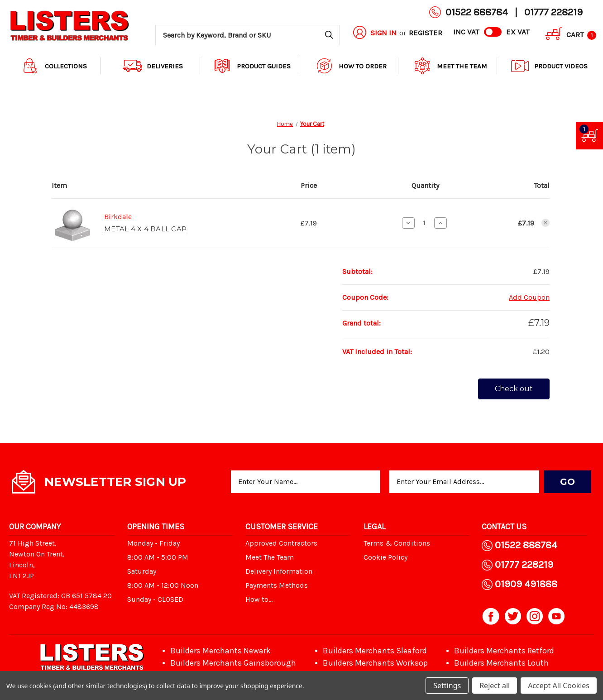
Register (426, 33)
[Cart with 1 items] (567, 35)
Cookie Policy (385, 557)
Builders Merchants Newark (220, 651)
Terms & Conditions (397, 543)
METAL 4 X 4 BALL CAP (145, 229)
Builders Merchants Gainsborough (233, 663)
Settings (447, 686)
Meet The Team (450, 66)
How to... (259, 599)
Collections (54, 66)
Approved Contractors (281, 543)
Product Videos (549, 66)
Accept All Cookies (559, 686)
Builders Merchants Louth (501, 663)
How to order (351, 66)
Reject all (495, 686)
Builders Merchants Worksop (375, 663)
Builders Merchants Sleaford (375, 651)
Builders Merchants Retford (504, 651)
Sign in (383, 33)
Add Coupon (529, 297)
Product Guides (252, 66)
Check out (514, 389)
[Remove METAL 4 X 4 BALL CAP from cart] (546, 223)
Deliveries (153, 66)
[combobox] (247, 35)
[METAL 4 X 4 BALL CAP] (424, 223)
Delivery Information (279, 571)
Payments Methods (277, 585)
